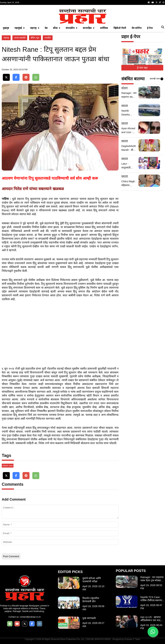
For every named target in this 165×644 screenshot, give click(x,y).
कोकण (124, 88)
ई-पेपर (150, 28)
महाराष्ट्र (6, 38)
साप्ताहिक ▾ (89, 28)
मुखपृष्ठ (6, 28)
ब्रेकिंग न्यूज (35, 38)
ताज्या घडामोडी (20, 38)
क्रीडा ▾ (57, 28)
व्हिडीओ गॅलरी (120, 28)
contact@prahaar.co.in (30, 617)
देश (46, 28)
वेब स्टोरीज (137, 28)
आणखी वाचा (156, 79)
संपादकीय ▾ (71, 28)
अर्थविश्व (104, 28)
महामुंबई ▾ (19, 28)
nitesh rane (8, 466)
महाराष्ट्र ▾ (35, 28)
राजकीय (48, 38)
